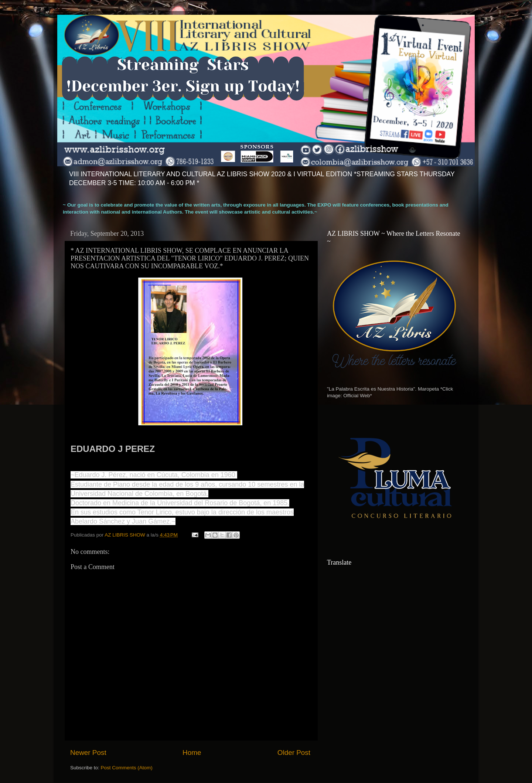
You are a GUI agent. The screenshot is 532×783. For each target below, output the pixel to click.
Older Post (294, 753)
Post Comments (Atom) (127, 768)
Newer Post (88, 753)
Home (192, 753)
